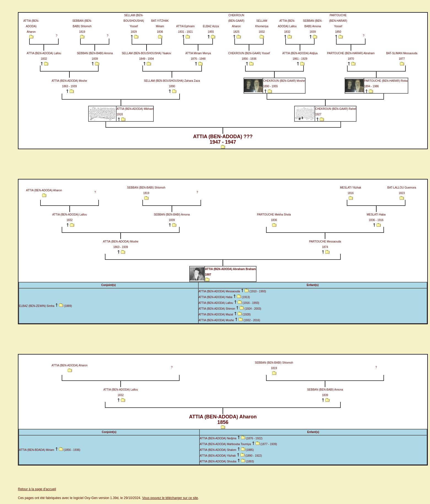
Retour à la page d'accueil (37, 489)
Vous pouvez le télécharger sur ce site (170, 498)
